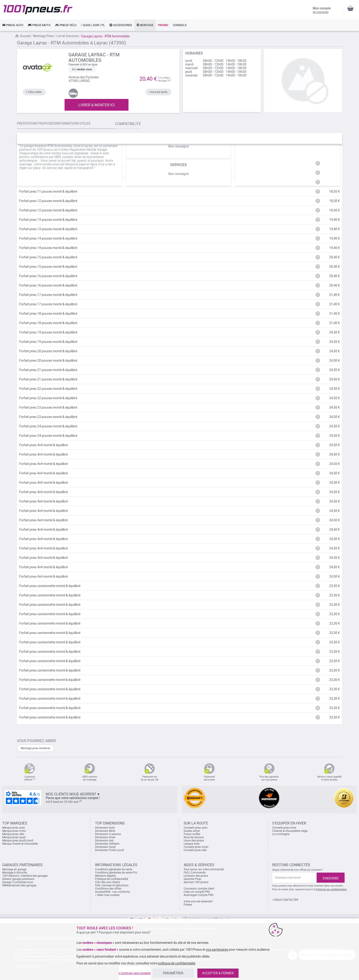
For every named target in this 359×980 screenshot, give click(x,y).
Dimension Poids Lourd (109, 850)
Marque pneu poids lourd (18, 841)
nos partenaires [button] (217, 950)
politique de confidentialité (177, 963)
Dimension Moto (105, 831)
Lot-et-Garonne (67, 36)
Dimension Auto (105, 828)
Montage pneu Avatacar (35, 748)
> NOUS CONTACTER (285, 900)
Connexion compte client (199, 889)
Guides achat (192, 831)
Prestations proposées (39, 124)
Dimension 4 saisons (108, 834)
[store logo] (38, 10)
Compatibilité (143, 124)
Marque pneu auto (14, 828)
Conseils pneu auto (196, 828)
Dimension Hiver (105, 837)
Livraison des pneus (196, 876)
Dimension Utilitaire (107, 844)
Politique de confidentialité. (332, 889)
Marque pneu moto (14, 831)
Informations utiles (82, 124)
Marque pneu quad (14, 837)
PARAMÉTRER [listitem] (173, 973)
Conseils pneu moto (196, 847)
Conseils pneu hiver (284, 828)
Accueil (25, 36)
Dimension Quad (105, 847)
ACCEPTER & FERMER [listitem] (218, 973)
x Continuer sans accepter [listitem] (135, 973)
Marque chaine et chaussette (20, 844)
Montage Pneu (43, 36)
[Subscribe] (331, 878)
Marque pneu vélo (13, 834)
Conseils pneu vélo (195, 850)
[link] (13, 25)
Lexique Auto (192, 844)
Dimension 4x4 (104, 841)
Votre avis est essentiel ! (198, 901)
